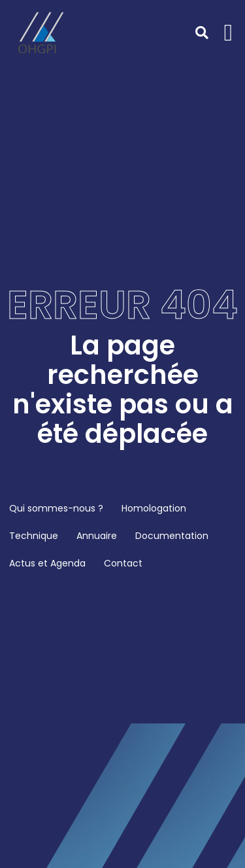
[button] (228, 33)
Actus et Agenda (47, 563)
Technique (34, 536)
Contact (123, 563)
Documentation (172, 536)
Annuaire (97, 536)
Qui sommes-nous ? (56, 508)
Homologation (154, 508)
